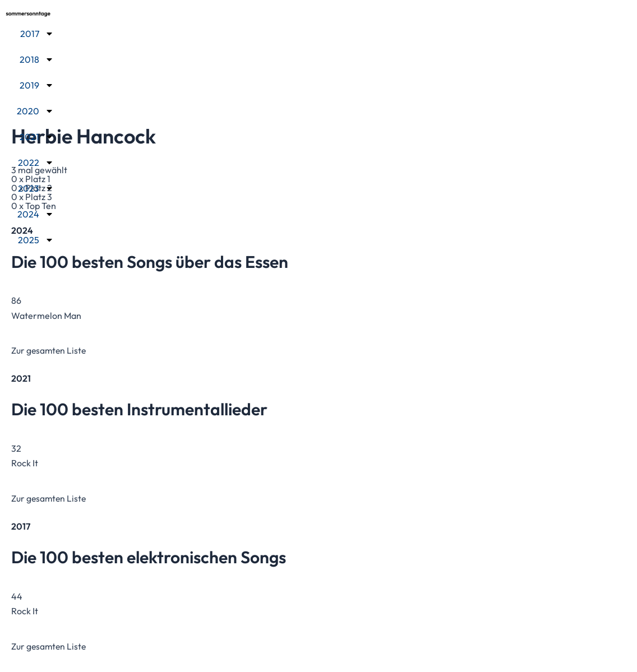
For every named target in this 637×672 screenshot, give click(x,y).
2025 (36, 239)
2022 (36, 162)
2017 (37, 33)
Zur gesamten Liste (50, 350)
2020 (35, 110)
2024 (36, 214)
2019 (37, 85)
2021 (37, 136)
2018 (37, 59)
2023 (36, 188)
